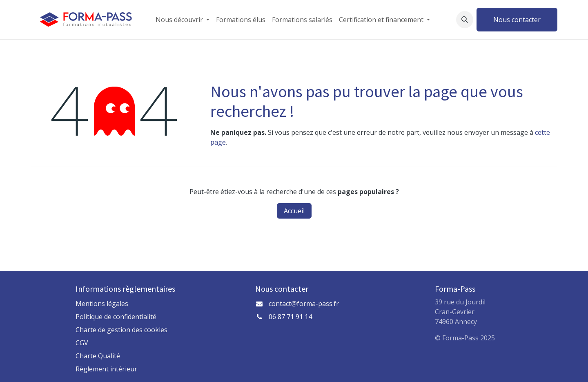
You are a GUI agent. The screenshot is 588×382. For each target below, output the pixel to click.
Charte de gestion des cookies (121, 330)
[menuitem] (183, 20)
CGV (82, 343)
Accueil (294, 211)
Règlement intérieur (106, 369)
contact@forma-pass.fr (304, 304)
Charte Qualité (98, 356)
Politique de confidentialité (116, 317)
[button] (465, 20)
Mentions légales (102, 304)
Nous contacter (517, 20)
